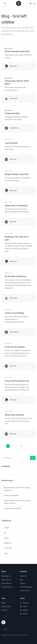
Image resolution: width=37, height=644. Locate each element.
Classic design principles (13, 508)
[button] (31, 4)
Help (21, 580)
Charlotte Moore (14, 128)
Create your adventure (11, 495)
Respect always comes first (17, 174)
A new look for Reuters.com (17, 381)
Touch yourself (11, 143)
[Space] (19, 3)
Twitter (24, 607)
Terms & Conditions (26, 587)
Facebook (24, 603)
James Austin (13, 98)
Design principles (12, 113)
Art (5, 533)
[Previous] (4, 446)
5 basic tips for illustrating (16, 205)
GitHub (23, 614)
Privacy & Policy (25, 591)
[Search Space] (16, 458)
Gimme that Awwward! (15, 415)
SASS (6, 553)
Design (6, 528)
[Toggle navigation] (6, 3)
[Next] (26, 446)
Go (33, 458)
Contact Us (23, 576)
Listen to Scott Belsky (14, 313)
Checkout (4, 610)
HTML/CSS (8, 548)
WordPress (8, 543)
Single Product (6, 607)
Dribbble (24, 610)
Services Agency (7, 583)
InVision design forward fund (17, 51)
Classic (4, 603)
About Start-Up (6, 580)
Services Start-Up (7, 587)
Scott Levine (13, 159)
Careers (22, 583)
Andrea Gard (13, 66)
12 (21, 446)
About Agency (6, 576)
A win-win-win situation (15, 347)
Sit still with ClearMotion (15, 276)
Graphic (7, 538)
